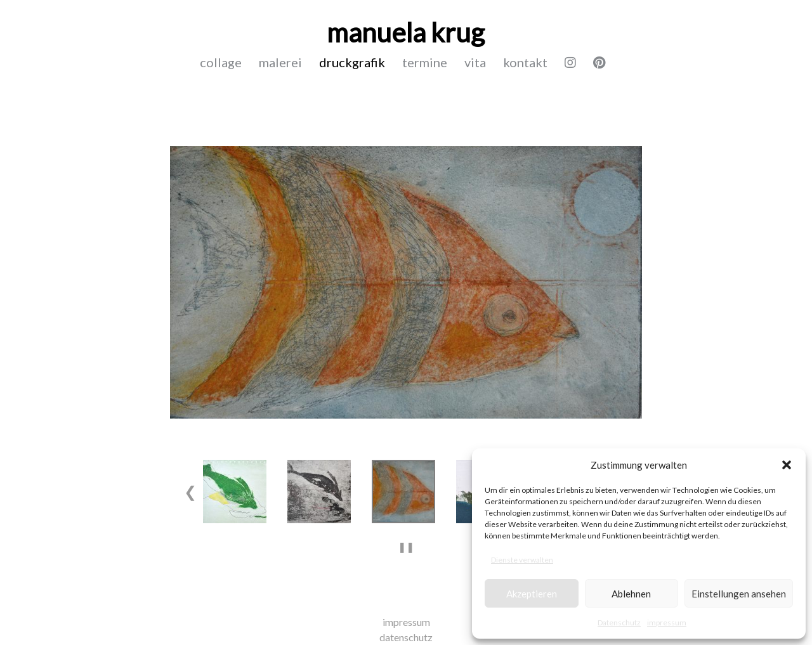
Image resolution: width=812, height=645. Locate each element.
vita (475, 62)
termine (425, 62)
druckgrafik (352, 62)
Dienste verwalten (522, 560)
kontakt (525, 62)
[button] (787, 465)
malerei (280, 62)
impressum (667, 622)
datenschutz (406, 637)
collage (221, 62)
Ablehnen (631, 594)
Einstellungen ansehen (739, 594)
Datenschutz (619, 622)
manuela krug (406, 32)
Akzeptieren (532, 594)
